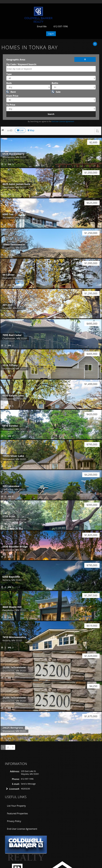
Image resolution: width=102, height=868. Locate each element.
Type (9, 74)
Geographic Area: (16, 60)
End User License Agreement (63, 121)
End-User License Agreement (22, 829)
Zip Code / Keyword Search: (21, 64)
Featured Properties (17, 813)
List (20, 130)
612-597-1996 (61, 26)
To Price (11, 105)
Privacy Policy (14, 821)
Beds (9, 83)
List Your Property (16, 806)
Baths (55, 83)
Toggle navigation (6, 10)
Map (31, 130)
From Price (12, 96)
